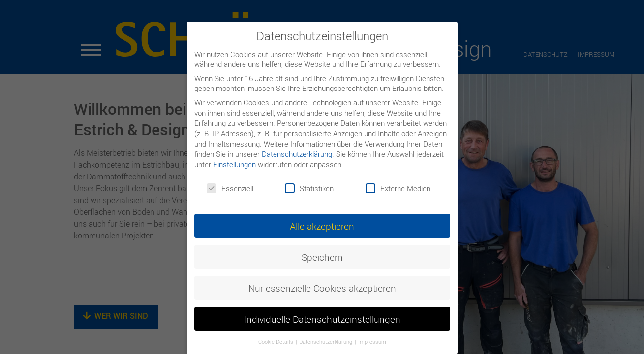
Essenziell (230, 188)
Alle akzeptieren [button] (322, 226)
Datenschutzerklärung (297, 154)
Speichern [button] (322, 257)
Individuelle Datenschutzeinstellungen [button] (322, 319)
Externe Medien (398, 188)
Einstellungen (234, 164)
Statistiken (309, 188)
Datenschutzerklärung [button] (326, 341)
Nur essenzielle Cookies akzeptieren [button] (322, 288)
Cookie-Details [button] (276, 341)
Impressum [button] (372, 341)
